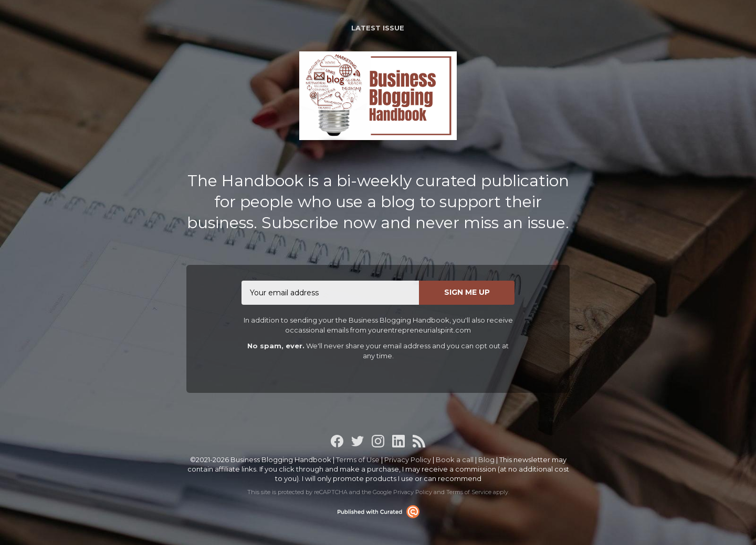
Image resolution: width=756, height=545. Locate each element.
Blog (486, 459)
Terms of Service (469, 492)
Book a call (455, 459)
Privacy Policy (408, 459)
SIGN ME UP (467, 292)
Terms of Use (358, 459)
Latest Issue (378, 28)
